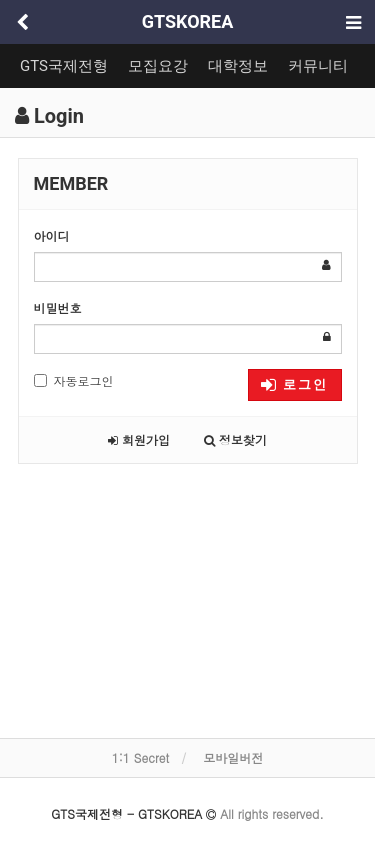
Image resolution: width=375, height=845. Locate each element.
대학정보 (238, 66)
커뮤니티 (318, 66)
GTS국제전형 (64, 66)
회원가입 (139, 439)
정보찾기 (235, 439)
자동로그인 (74, 380)
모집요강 (158, 66)
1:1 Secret (140, 757)
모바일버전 (233, 757)
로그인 (294, 384)
